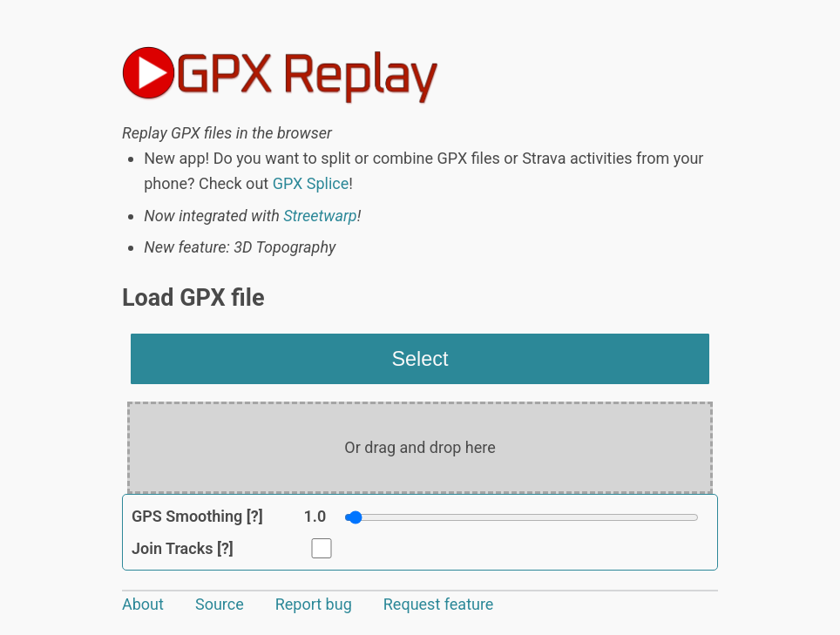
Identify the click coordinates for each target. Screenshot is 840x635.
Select (420, 359)
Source (220, 604)
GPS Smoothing (187, 516)
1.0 (315, 516)
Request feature (439, 604)
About (143, 604)
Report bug (314, 604)
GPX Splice (311, 183)
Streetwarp (320, 216)
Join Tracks (172, 548)
